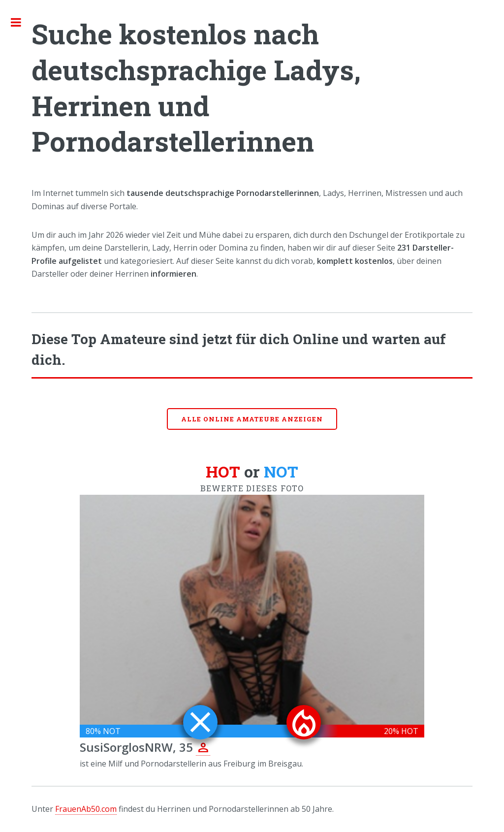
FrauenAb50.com (86, 809)
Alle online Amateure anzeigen (252, 419)
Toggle (21, 22)
